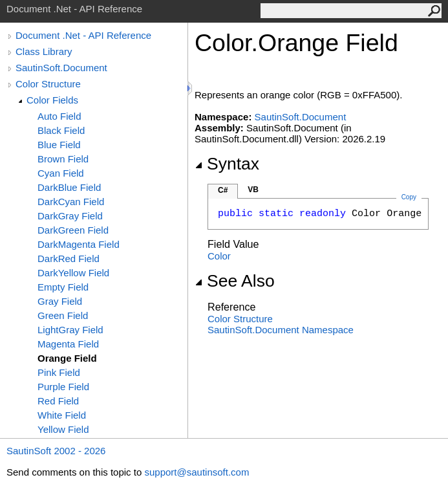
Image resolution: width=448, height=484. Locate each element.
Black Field (61, 130)
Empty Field (63, 287)
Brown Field (63, 159)
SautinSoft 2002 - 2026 (56, 451)
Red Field (58, 401)
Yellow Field (63, 429)
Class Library (44, 51)
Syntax (227, 164)
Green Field (63, 315)
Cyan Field (61, 173)
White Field (62, 415)
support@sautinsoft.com (197, 472)
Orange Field (67, 358)
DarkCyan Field (71, 202)
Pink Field (59, 372)
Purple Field (63, 387)
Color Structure (48, 84)
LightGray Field (70, 330)
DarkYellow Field (73, 273)
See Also (235, 281)
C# (223, 190)
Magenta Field (68, 344)
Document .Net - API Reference (83, 35)
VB (253, 190)
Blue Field (59, 145)
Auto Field (59, 116)
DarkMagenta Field (79, 244)
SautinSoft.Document (61, 68)
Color (219, 256)
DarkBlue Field (69, 187)
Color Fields (52, 100)
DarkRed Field (69, 258)
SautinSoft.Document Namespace (281, 330)
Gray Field (60, 301)
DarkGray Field (70, 216)
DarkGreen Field (73, 230)
